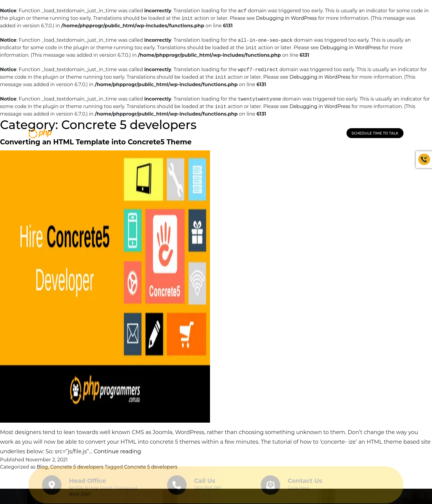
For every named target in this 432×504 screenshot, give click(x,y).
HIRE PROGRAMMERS (220, 134)
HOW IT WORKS (262, 134)
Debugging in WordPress (286, 18)
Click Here (298, 487)
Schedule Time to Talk (375, 133)
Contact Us (305, 479)
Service (186, 134)
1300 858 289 (328, 134)
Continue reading (117, 451)
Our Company (159, 134)
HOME (133, 134)
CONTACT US (294, 134)
